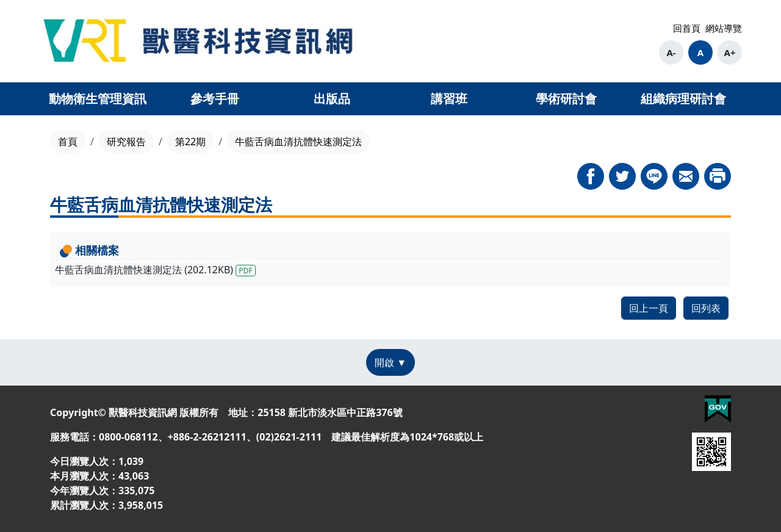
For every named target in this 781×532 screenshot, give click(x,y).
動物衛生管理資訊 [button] (98, 99)
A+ (730, 52)
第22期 (190, 142)
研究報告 (126, 142)
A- (671, 52)
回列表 (706, 308)
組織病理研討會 (683, 99)
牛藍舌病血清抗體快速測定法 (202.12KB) (155, 270)
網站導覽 (724, 28)
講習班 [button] (449, 99)
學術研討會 (566, 99)
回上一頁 (649, 308)
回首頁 (687, 28)
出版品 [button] (332, 99)
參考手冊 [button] (215, 99)
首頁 (68, 142)
